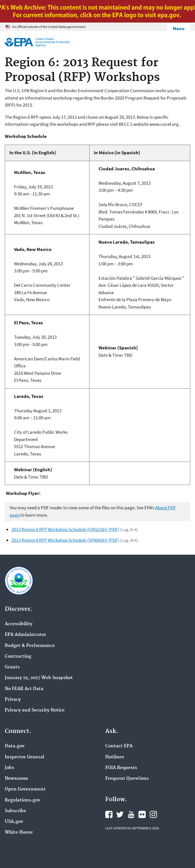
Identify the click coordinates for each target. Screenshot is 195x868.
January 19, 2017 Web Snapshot (39, 678)
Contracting (18, 656)
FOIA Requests (121, 768)
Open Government (25, 789)
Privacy (13, 700)
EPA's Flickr (142, 814)
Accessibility (19, 624)
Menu (179, 28)
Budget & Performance (30, 646)
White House (19, 832)
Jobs (9, 768)
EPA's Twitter (120, 814)
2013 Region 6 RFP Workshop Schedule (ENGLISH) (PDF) (65, 529)
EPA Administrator (25, 635)
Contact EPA (119, 746)
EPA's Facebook (109, 814)
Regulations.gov (23, 800)
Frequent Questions (127, 779)
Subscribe (15, 811)
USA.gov (14, 822)
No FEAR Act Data (24, 689)
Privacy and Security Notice (35, 710)
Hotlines (115, 757)
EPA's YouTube (131, 814)
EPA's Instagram (153, 814)
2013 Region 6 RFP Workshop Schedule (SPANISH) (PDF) (65, 540)
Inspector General (24, 757)
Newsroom (16, 779)
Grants (12, 667)
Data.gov (15, 746)
